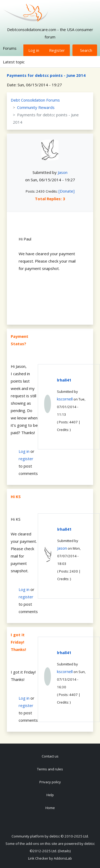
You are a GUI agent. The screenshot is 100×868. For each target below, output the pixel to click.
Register (57, 50)
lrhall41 (64, 380)
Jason (63, 172)
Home (50, 808)
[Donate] (67, 191)
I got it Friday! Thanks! (18, 642)
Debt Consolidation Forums (35, 100)
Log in (34, 50)
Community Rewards (36, 107)
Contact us (50, 756)
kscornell (65, 399)
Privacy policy (50, 782)
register (26, 459)
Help (50, 795)
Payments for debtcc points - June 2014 (46, 75)
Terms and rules (50, 769)
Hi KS (16, 496)
